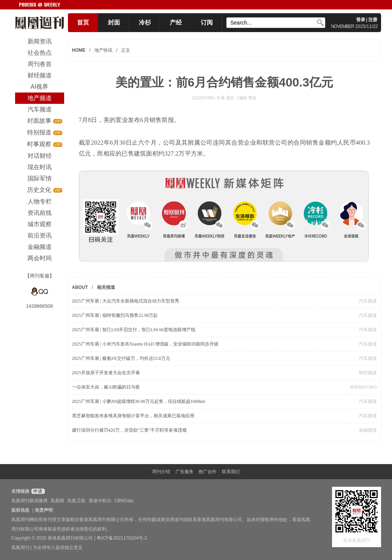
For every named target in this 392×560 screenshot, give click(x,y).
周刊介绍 (161, 472)
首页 (83, 22)
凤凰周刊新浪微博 (29, 501)
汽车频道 (368, 301)
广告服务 (184, 472)
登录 (361, 20)
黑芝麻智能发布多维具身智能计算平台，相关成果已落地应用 (133, 416)
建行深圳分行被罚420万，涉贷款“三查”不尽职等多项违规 (130, 430)
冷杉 (145, 22)
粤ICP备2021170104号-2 (122, 538)
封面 (114, 22)
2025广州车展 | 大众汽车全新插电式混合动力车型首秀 (126, 301)
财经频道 (368, 373)
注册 (373, 20)
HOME (79, 50)
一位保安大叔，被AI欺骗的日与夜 (106, 387)
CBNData (124, 501)
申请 (37, 491)
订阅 (207, 22)
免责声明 (44, 510)
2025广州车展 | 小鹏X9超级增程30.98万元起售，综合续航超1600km (139, 401)
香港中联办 (100, 501)
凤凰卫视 (76, 501)
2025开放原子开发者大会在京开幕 (106, 373)
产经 (176, 22)
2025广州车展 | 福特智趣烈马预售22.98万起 (115, 315)
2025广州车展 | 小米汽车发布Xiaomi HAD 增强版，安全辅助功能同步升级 (145, 344)
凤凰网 (57, 501)
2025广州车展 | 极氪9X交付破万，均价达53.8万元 (121, 358)
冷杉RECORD (363, 387)
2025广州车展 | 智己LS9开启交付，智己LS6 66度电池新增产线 (134, 330)
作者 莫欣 (226, 98)
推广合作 (208, 472)
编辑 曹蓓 (248, 98)
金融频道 (368, 430)
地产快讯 (103, 50)
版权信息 (20, 510)
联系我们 (231, 472)
